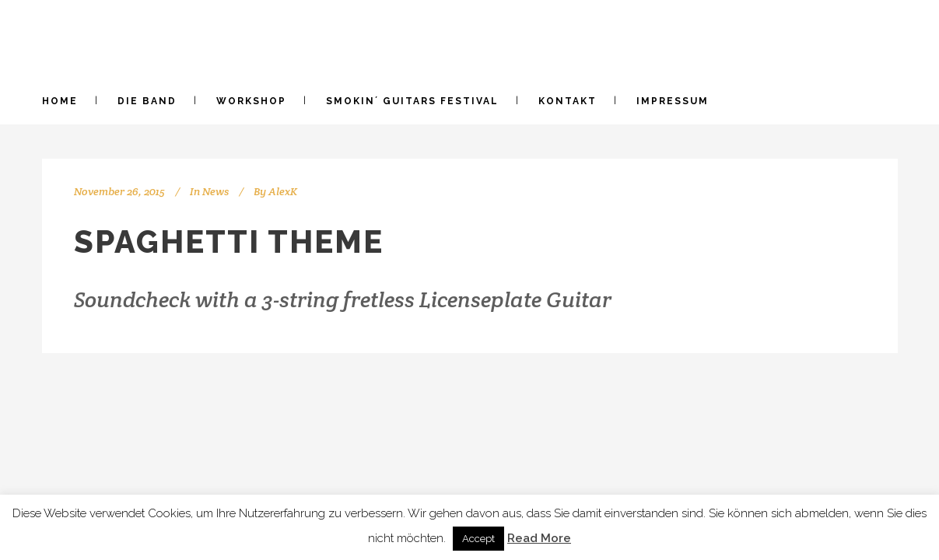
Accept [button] (478, 539)
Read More (539, 538)
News (215, 191)
